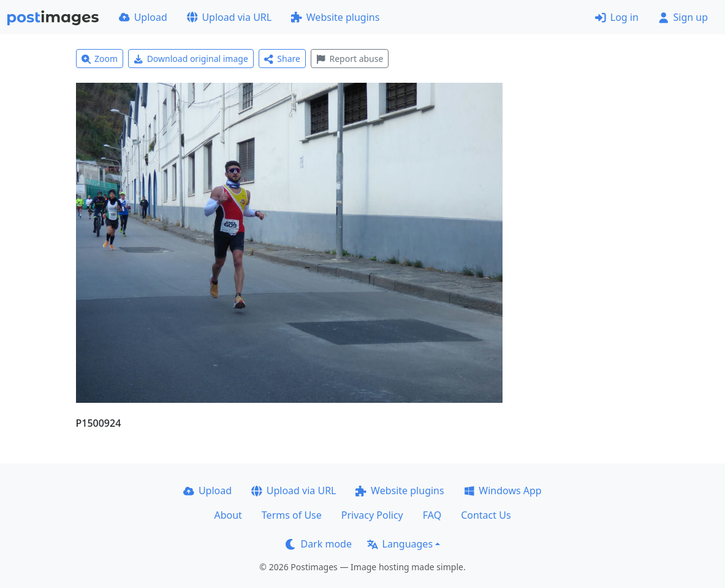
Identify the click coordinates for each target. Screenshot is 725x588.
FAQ (432, 515)
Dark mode (319, 544)
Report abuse (350, 59)
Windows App (503, 491)
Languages (400, 544)
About (228, 515)
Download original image (191, 59)
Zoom (100, 59)
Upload (143, 17)
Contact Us (486, 515)
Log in (617, 17)
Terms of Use (292, 515)
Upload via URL (229, 17)
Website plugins (335, 17)
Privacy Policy (372, 515)
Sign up (683, 17)
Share (282, 59)
